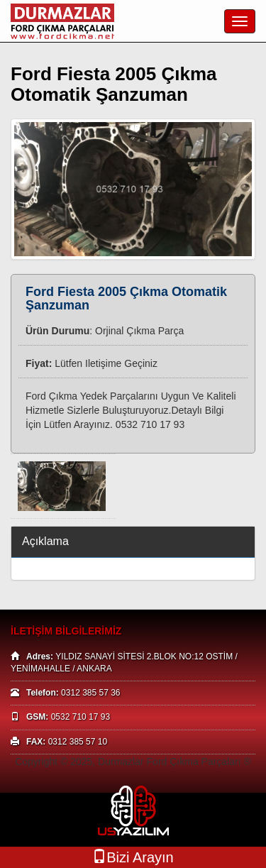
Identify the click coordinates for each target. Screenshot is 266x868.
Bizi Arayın (133, 857)
